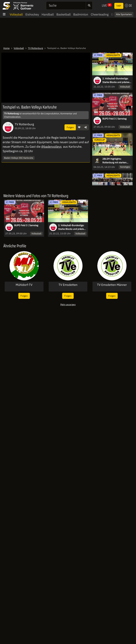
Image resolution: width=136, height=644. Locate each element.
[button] (79, 127)
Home (6, 48)
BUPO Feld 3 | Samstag (114, 119)
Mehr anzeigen (68, 304)
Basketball (64, 14)
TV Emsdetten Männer (112, 285)
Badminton (81, 14)
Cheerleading (100, 14)
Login (119, 6)
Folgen (70, 127)
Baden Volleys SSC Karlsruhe (19, 158)
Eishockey (32, 14)
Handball (48, 14)
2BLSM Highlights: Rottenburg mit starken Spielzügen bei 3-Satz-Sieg (116, 161)
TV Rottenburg (35, 48)
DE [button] (128, 5)
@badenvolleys (51, 147)
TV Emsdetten (68, 285)
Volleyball (16, 14)
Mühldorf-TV (24, 285)
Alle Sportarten (124, 14)
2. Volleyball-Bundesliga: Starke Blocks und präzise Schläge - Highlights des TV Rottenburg (117, 80)
